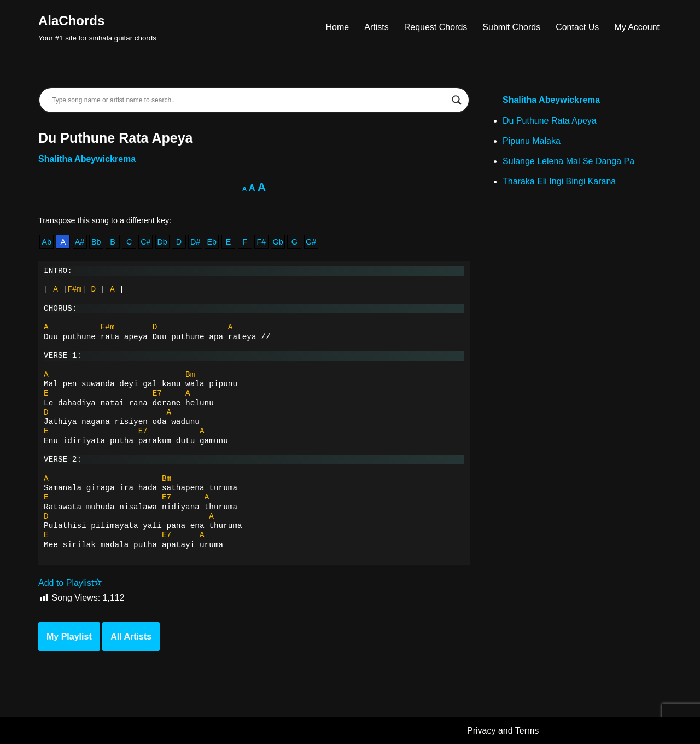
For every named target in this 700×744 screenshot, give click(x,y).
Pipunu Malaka (532, 141)
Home (338, 27)
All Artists (131, 637)
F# (262, 242)
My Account (637, 27)
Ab (46, 242)
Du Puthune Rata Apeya (550, 121)
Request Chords (436, 27)
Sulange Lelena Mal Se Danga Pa (568, 161)
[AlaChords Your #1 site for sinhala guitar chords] (97, 27)
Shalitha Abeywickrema (87, 159)
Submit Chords (511, 27)
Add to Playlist (70, 583)
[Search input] (249, 100)
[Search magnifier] (457, 100)
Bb (96, 242)
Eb (212, 242)
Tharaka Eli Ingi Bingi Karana (559, 181)
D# (195, 242)
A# (80, 242)
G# (311, 242)
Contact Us (577, 27)
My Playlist (69, 637)
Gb (278, 242)
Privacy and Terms (503, 731)
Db (162, 242)
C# (145, 242)
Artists (376, 27)
